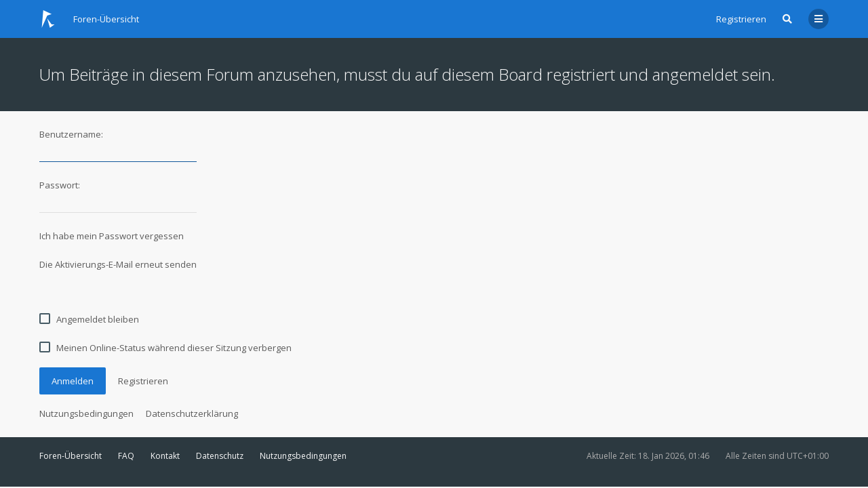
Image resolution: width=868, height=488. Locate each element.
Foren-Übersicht (71, 456)
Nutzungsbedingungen (86, 413)
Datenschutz (220, 456)
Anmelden (73, 381)
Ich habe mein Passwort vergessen (112, 236)
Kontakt (165, 456)
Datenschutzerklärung (192, 413)
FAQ (126, 456)
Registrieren (741, 19)
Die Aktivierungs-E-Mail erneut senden (118, 264)
